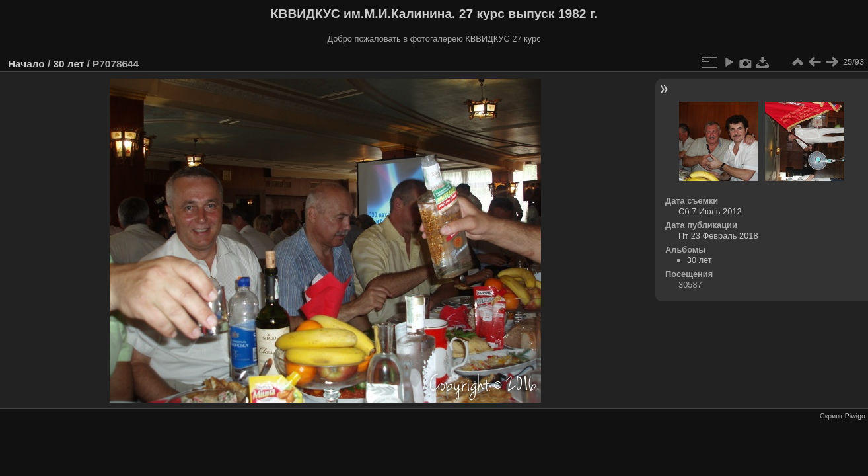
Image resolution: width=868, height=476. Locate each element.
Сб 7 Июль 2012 (710, 211)
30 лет (68, 64)
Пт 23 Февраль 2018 (718, 236)
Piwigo (855, 416)
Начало (26, 64)
